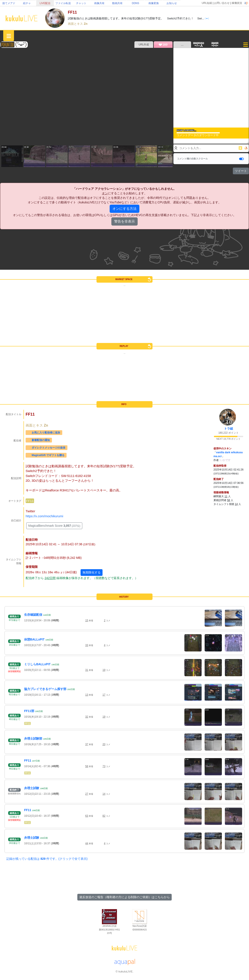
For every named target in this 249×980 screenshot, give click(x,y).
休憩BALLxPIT (34, 639)
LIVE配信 (45, 3)
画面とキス (76, 24)
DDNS (135, 3)
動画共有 (117, 3)
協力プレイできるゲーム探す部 (45, 689)
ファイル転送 (63, 3)
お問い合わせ (222, 3)
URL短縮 (207, 3)
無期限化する (92, 572)
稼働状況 (237, 3)
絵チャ (27, 3)
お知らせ (172, 3)
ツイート (241, 171)
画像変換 (154, 3)
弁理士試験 (32, 788)
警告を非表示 (124, 221)
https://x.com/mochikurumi (44, 516)
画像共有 (99, 3)
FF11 (30, 501)
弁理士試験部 (33, 739)
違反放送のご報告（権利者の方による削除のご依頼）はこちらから (124, 897)
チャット (81, 3)
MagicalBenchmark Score (54, 526)
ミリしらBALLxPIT (37, 664)
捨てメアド (9, 3)
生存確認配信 (33, 615)
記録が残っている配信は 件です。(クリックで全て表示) (47, 859)
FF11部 (29, 711)
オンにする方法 (124, 209)
